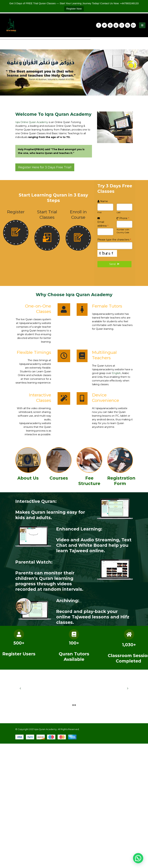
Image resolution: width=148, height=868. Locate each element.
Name (104, 201)
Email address (103, 224)
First (99, 212)
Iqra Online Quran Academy (32, 122)
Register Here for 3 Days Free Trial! (45, 167)
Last (119, 212)
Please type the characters (114, 240)
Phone (124, 218)
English (116, 373)
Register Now (74, 9)
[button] (138, 858)
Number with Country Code (123, 231)
